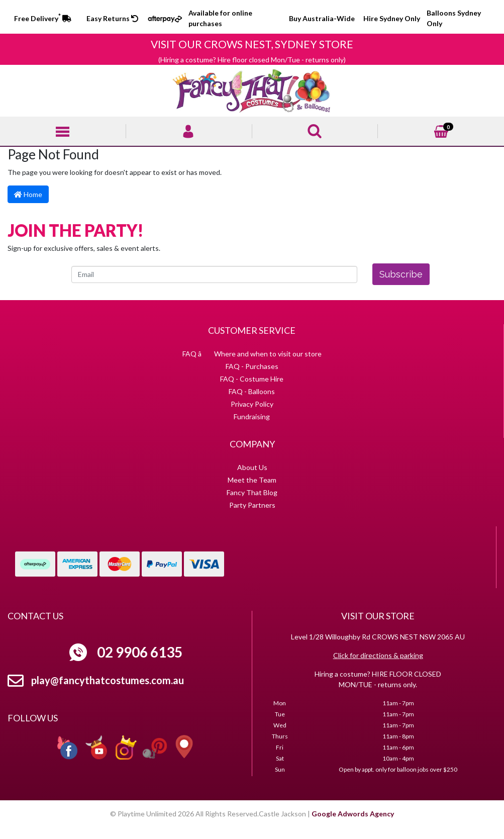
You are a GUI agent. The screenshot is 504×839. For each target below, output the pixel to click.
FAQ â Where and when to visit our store (252, 354)
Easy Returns (112, 18)
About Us (252, 467)
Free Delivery (43, 18)
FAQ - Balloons (252, 391)
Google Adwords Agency (353, 814)
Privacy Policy (252, 404)
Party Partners (252, 505)
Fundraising (252, 416)
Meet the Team (252, 480)
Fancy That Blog (252, 492)
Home (28, 194)
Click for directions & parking (378, 655)
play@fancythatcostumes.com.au (108, 680)
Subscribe (401, 274)
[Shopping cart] (441, 130)
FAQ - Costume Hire (252, 379)
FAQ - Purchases (252, 366)
